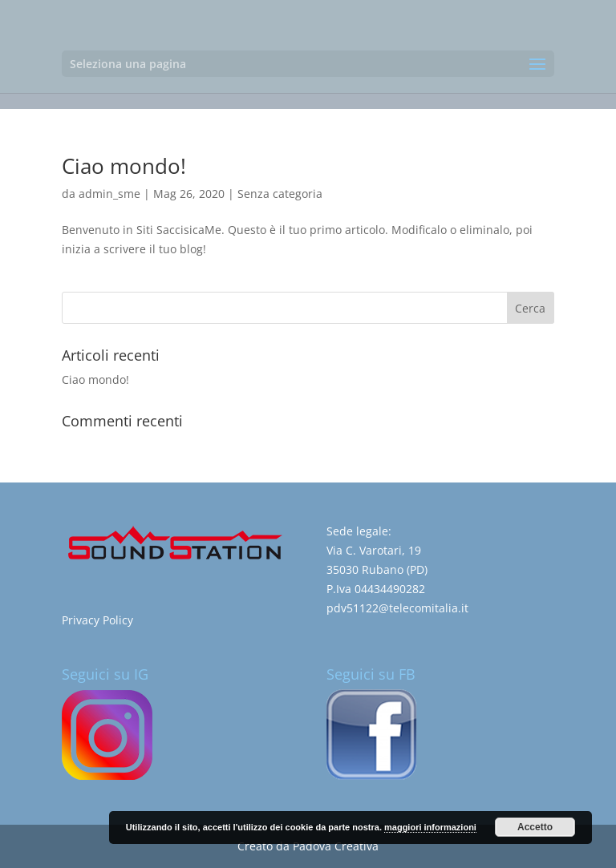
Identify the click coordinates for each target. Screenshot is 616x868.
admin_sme (109, 194)
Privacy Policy (97, 620)
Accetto (535, 827)
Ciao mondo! (124, 166)
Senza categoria (280, 194)
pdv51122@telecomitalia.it (397, 608)
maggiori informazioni (430, 827)
